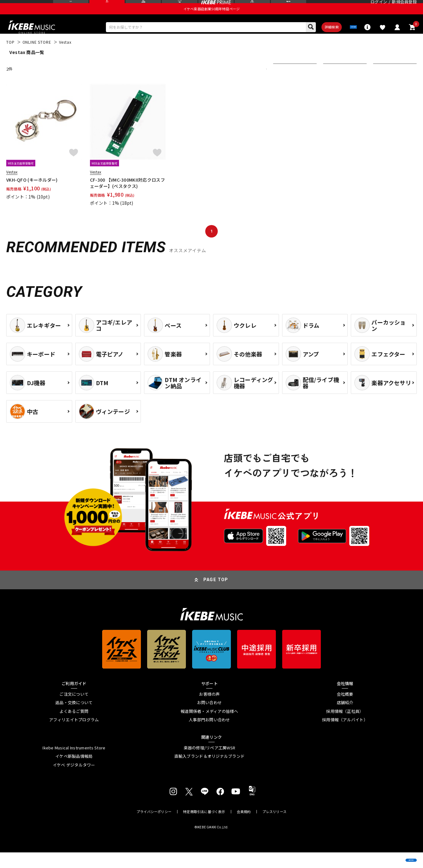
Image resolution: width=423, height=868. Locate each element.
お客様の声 (209, 710)
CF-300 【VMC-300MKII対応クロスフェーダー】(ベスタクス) (127, 199)
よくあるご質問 (74, 727)
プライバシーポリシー (154, 827)
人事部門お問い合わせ (209, 736)
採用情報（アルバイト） (345, 736)
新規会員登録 (404, 8)
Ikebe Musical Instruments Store (74, 763)
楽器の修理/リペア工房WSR (210, 763)
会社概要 (345, 710)
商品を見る (389, 854)
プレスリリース (275, 827)
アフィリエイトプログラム (74, 736)
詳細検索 (306, 41)
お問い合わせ (210, 718)
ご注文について (74, 710)
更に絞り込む (239, 84)
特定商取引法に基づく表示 (204, 827)
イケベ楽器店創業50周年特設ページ (211, 21)
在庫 (332, 84)
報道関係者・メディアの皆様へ (209, 727)
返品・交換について (74, 718)
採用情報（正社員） (345, 727)
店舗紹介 (345, 718)
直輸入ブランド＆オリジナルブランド (209, 772)
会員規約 (244, 827)
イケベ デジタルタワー (74, 781)
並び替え (286, 84)
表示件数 (386, 84)
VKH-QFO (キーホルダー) (32, 195)
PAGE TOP (216, 596)
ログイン (379, 8)
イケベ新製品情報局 (74, 772)
